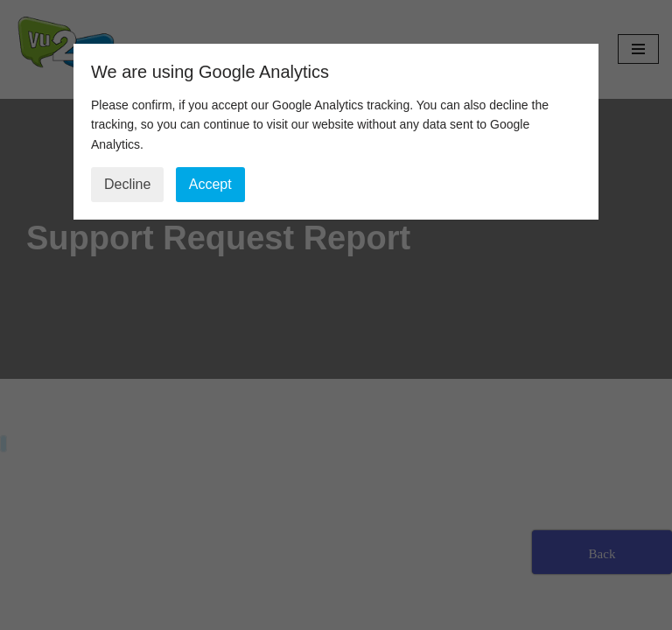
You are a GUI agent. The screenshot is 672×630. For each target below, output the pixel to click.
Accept (210, 184)
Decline (127, 184)
